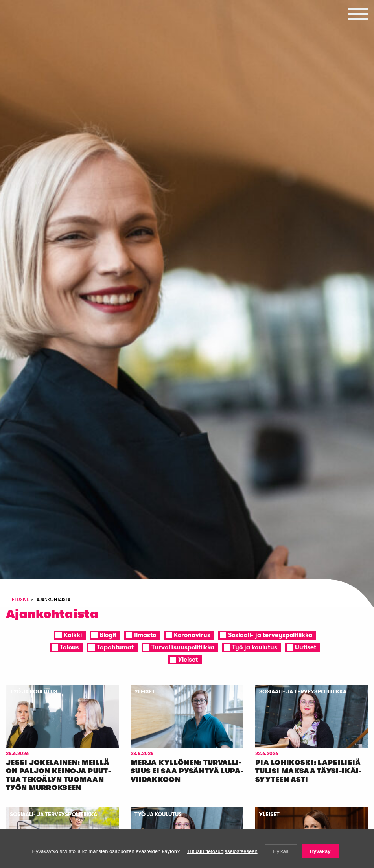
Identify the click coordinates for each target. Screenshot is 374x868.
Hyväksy (320, 851)
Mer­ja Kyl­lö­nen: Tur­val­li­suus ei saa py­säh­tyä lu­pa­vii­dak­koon (187, 771)
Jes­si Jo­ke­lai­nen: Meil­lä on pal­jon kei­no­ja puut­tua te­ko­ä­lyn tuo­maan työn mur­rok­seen (58, 775)
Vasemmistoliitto (41, 65)
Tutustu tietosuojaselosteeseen (222, 851)
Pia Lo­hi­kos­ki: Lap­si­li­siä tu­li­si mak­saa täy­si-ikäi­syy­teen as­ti (308, 771)
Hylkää (281, 851)
